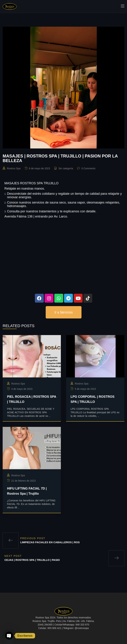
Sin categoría (66, 168)
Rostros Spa (14, 168)
